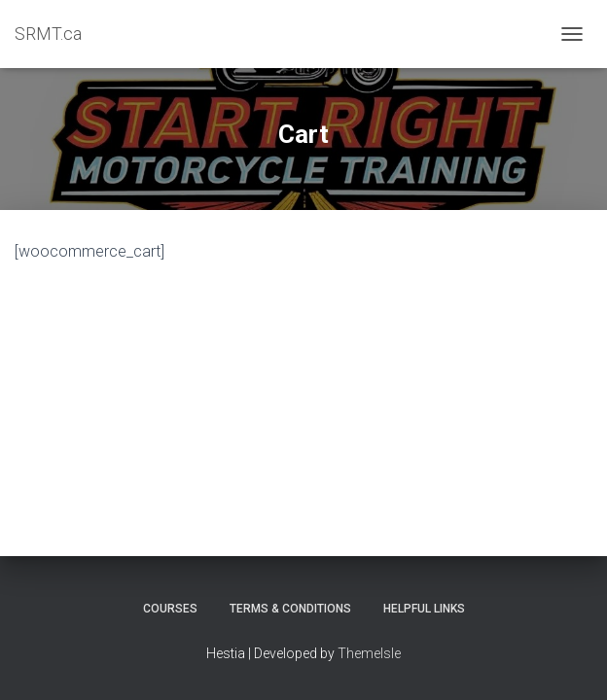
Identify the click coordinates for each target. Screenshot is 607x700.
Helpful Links (424, 609)
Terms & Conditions (290, 609)
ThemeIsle (369, 653)
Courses (170, 609)
